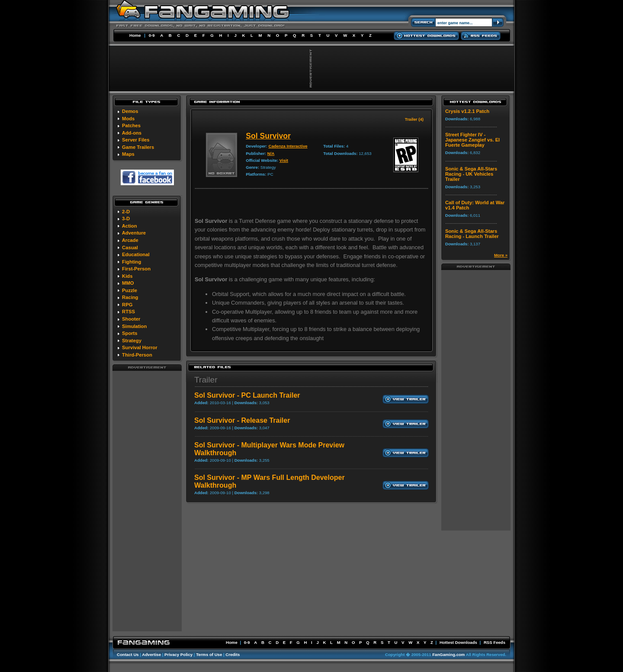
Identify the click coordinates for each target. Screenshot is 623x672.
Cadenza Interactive (288, 146)
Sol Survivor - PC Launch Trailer (247, 395)
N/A (271, 153)
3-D (126, 219)
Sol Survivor (268, 136)
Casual (130, 248)
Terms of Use (209, 654)
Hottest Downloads (458, 642)
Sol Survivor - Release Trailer (242, 420)
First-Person (136, 269)
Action (130, 226)
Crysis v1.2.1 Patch (467, 111)
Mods (128, 119)
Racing (130, 297)
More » (501, 255)
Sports (130, 333)
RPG (127, 305)
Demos (130, 111)
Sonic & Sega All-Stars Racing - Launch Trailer (472, 234)
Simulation (134, 326)
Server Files (136, 140)
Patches (131, 125)
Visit (284, 160)
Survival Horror (140, 347)
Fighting (132, 262)
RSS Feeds (495, 642)
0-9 (152, 35)
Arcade (130, 240)
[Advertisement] (147, 501)
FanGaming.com (448, 654)
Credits (233, 654)
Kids (127, 276)
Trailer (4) (414, 119)
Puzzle (130, 290)
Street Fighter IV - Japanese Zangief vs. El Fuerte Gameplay (472, 140)
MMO (128, 283)
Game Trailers (138, 147)
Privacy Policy (178, 654)
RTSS (128, 312)
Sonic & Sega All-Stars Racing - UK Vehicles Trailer (471, 174)
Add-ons (132, 133)
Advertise (151, 654)
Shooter (131, 319)
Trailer (206, 380)
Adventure (134, 233)
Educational (136, 254)
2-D (126, 212)
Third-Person (137, 355)
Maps (128, 154)
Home (135, 35)
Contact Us (128, 654)
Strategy (132, 341)
